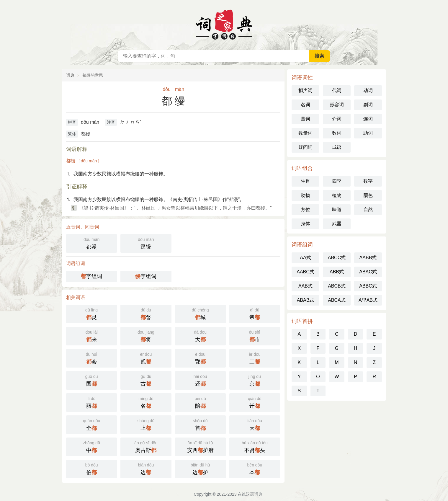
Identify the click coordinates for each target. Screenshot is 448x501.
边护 (200, 468)
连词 (368, 119)
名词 (305, 105)
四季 (337, 181)
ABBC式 (368, 286)
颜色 (368, 195)
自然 (368, 209)
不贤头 (255, 446)
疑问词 (305, 147)
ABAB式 (306, 300)
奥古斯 (146, 446)
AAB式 (305, 286)
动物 (305, 195)
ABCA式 (337, 300)
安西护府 (200, 446)
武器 (337, 224)
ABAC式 (368, 272)
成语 (337, 147)
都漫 (91, 243)
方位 (305, 209)
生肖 (305, 181)
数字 (368, 181)
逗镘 (146, 243)
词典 (70, 75)
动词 (368, 90)
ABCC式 (337, 258)
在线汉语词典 (224, 24)
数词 (337, 133)
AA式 (305, 258)
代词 (337, 90)
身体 (305, 224)
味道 (337, 209)
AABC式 (305, 272)
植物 (337, 195)
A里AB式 (368, 300)
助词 (368, 133)
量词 (305, 119)
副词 (368, 105)
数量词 (305, 133)
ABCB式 (337, 286)
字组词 (91, 276)
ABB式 (337, 272)
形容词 (337, 105)
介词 (337, 119)
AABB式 (368, 258)
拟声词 (305, 90)
